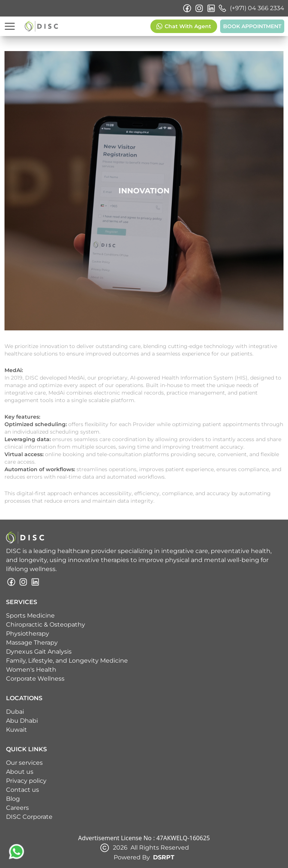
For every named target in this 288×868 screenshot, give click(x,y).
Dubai (15, 712)
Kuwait (16, 730)
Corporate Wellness (35, 679)
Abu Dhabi (22, 721)
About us (20, 772)
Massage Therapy (32, 643)
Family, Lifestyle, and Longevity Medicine (67, 661)
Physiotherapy (28, 634)
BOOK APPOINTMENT (252, 26)
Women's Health (31, 670)
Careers (17, 808)
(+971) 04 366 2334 (251, 8)
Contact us (22, 790)
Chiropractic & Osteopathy (46, 625)
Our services (24, 763)
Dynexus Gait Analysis (39, 652)
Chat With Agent (184, 26)
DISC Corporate (29, 817)
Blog (13, 799)
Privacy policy (26, 781)
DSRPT (164, 857)
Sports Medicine (30, 616)
